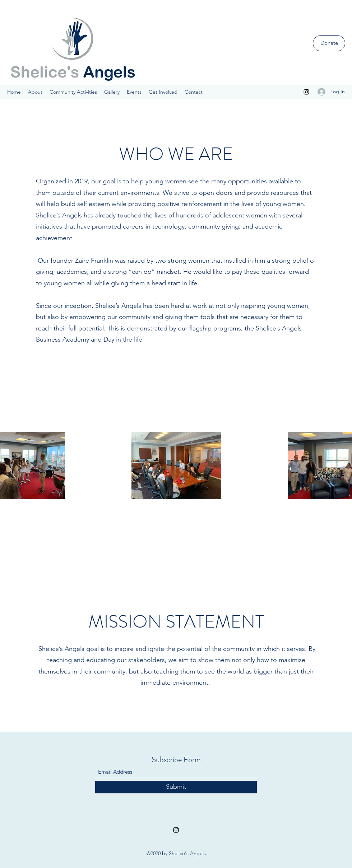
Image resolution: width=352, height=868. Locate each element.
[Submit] (176, 787)
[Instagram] (306, 92)
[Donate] (329, 43)
